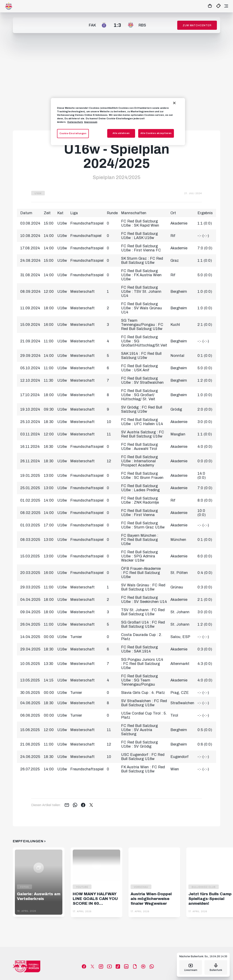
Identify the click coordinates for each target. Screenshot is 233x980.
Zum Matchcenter (197, 25)
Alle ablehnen (121, 133)
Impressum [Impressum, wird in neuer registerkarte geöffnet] (91, 122)
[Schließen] (174, 103)
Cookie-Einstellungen (73, 133)
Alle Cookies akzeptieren (156, 133)
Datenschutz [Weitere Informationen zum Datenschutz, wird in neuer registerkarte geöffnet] (75, 122)
